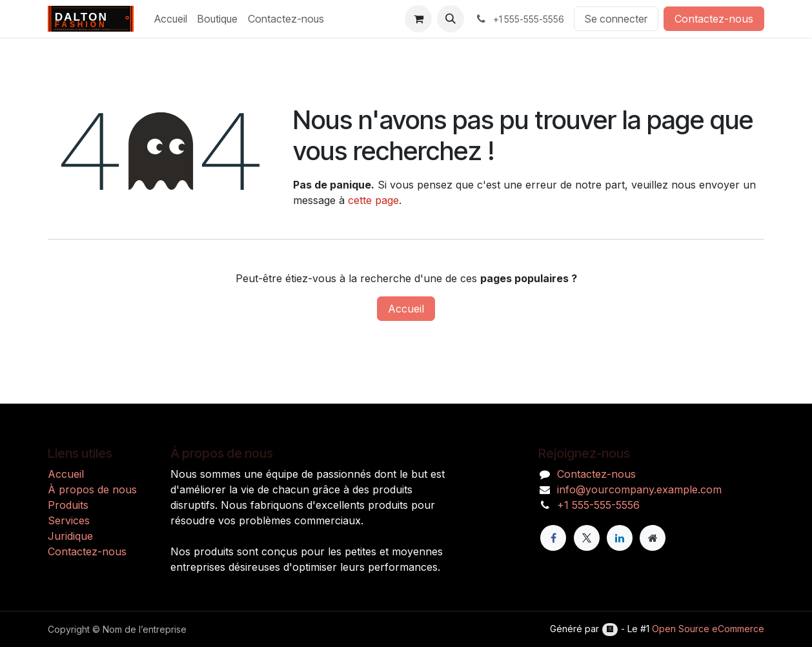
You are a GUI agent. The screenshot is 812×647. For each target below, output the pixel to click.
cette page (373, 200)
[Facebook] (553, 538)
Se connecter (616, 19)
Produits (68, 505)
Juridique (70, 536)
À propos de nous (92, 489)
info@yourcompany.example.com (639, 489)
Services (69, 520)
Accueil (406, 309)
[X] (587, 538)
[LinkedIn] (620, 538)
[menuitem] (171, 19)
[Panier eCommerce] (418, 19)
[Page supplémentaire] (653, 538)
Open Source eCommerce (708, 629)
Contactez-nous (714, 19)
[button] (451, 19)
